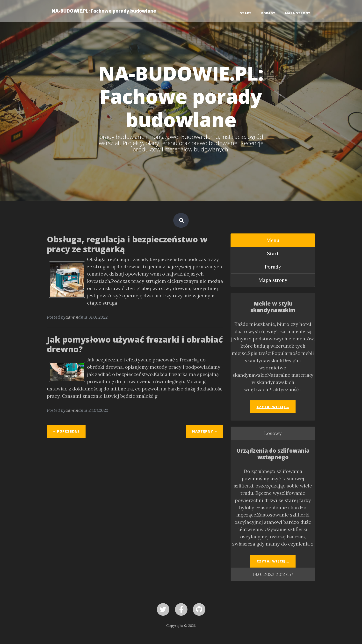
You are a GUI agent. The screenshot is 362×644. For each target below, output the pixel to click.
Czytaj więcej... (273, 407)
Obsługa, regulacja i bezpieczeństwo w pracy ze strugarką (127, 244)
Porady (268, 13)
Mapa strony (298, 13)
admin (72, 317)
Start (246, 13)
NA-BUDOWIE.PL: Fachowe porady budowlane (104, 11)
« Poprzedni (66, 431)
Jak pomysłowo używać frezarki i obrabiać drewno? (135, 344)
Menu (273, 240)
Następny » (205, 431)
